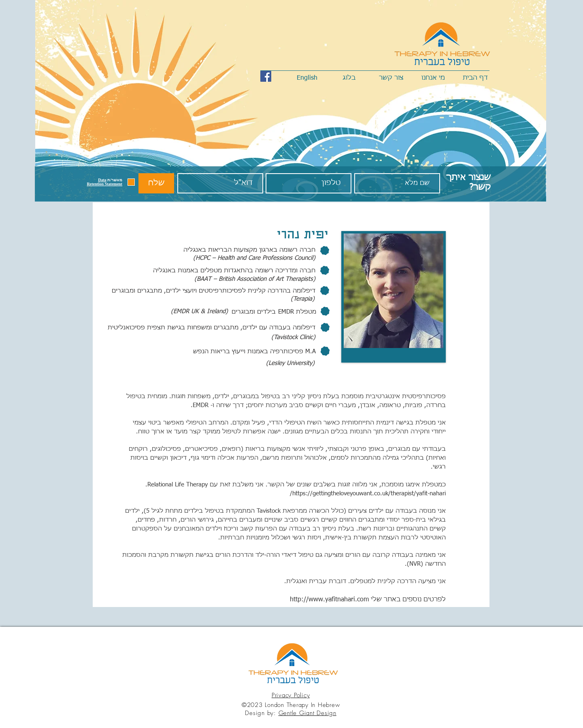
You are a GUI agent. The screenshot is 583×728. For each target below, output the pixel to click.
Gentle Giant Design (307, 713)
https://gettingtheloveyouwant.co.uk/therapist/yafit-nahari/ (368, 493)
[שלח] (156, 183)
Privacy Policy (291, 695)
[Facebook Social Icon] (266, 76)
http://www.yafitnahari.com (329, 600)
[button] (105, 182)
